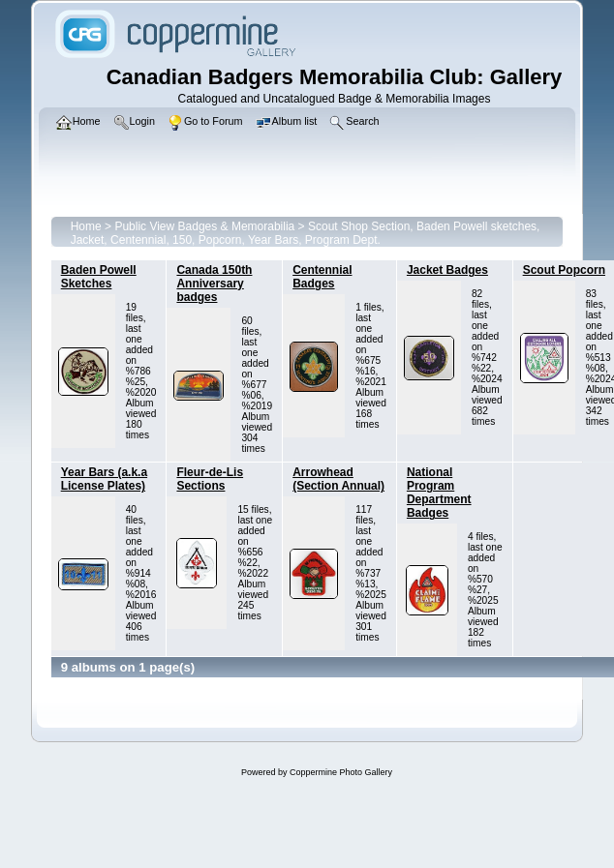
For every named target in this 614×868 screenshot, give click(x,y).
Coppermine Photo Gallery (341, 772)
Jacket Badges (447, 270)
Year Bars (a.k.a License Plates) (104, 479)
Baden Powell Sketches (99, 277)
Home (86, 226)
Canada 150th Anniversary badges (214, 284)
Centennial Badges (322, 277)
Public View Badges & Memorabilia (204, 226)
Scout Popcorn (564, 270)
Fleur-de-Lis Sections (210, 479)
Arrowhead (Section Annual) (338, 479)
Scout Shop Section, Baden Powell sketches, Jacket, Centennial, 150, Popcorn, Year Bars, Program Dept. (306, 233)
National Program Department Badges (439, 493)
